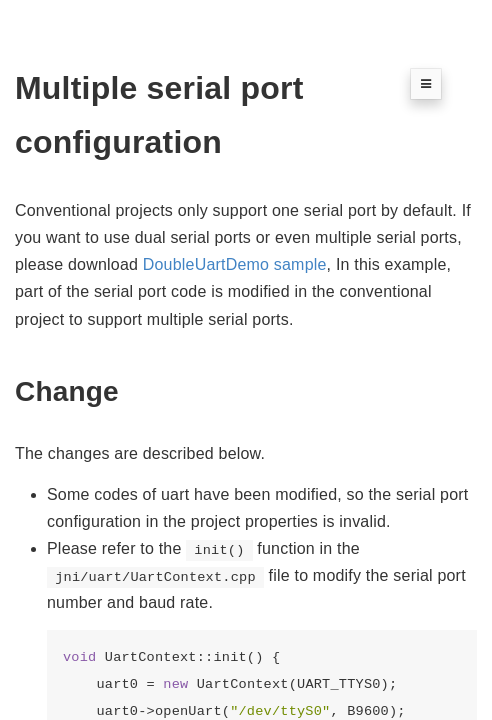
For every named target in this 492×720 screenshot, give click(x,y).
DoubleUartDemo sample (235, 264)
